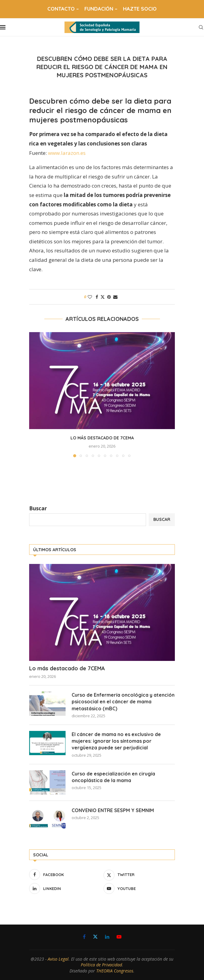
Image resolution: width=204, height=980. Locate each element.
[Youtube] (139, 888)
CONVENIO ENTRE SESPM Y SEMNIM (113, 810)
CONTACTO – (63, 9)
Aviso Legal (58, 959)
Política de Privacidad (101, 965)
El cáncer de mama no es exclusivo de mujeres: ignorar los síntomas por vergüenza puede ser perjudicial (116, 741)
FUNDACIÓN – (101, 9)
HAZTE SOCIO (140, 9)
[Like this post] (90, 297)
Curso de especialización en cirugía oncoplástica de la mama (113, 777)
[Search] (201, 27)
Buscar (38, 508)
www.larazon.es (67, 153)
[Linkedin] (65, 888)
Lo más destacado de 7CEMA (102, 438)
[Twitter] (139, 875)
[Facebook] (65, 875)
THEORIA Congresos (115, 971)
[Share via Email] (115, 297)
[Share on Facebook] (97, 297)
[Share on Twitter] (103, 297)
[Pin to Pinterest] (109, 297)
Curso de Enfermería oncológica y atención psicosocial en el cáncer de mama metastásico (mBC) (123, 702)
